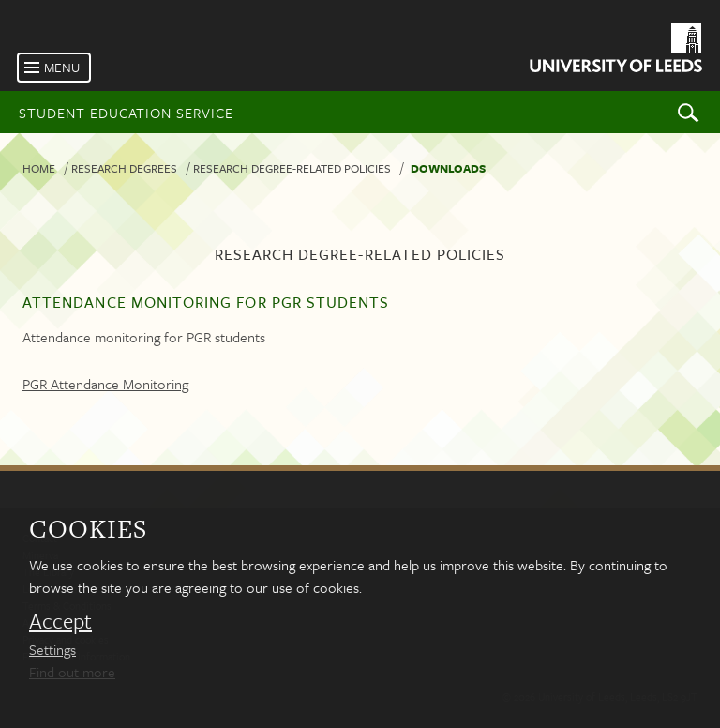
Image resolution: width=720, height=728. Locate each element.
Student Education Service (126, 113)
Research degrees (124, 168)
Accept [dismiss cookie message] (60, 621)
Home (39, 168)
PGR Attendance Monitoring (105, 384)
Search (688, 112)
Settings (52, 649)
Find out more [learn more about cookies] (72, 672)
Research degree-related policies (292, 168)
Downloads (448, 168)
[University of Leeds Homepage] (615, 51)
